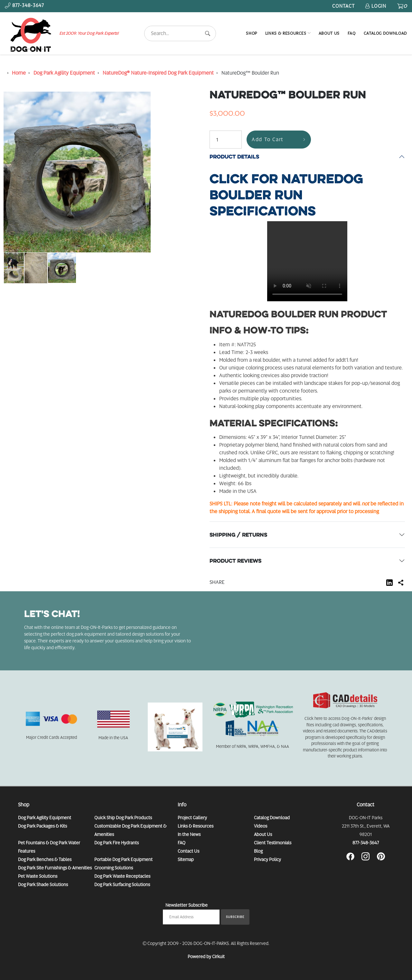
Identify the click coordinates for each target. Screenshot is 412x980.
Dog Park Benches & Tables (45, 859)
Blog (258, 851)
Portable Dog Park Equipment (123, 859)
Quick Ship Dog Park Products (123, 818)
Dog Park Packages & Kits (42, 826)
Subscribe (235, 917)
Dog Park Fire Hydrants (117, 843)
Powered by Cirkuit (206, 957)
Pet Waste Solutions (38, 876)
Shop (252, 33)
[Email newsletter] (191, 917)
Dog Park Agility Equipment (45, 818)
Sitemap (186, 859)
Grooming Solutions (114, 868)
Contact (343, 6)
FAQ (352, 33)
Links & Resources (286, 33)
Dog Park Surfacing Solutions (122, 885)
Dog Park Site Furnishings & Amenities (55, 868)
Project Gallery (192, 818)
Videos (261, 826)
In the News (189, 834)
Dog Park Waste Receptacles (122, 876)
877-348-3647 (366, 843)
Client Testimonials (273, 843)
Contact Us (188, 851)
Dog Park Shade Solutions (43, 885)
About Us (329, 33)
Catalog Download (385, 33)
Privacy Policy (267, 859)
